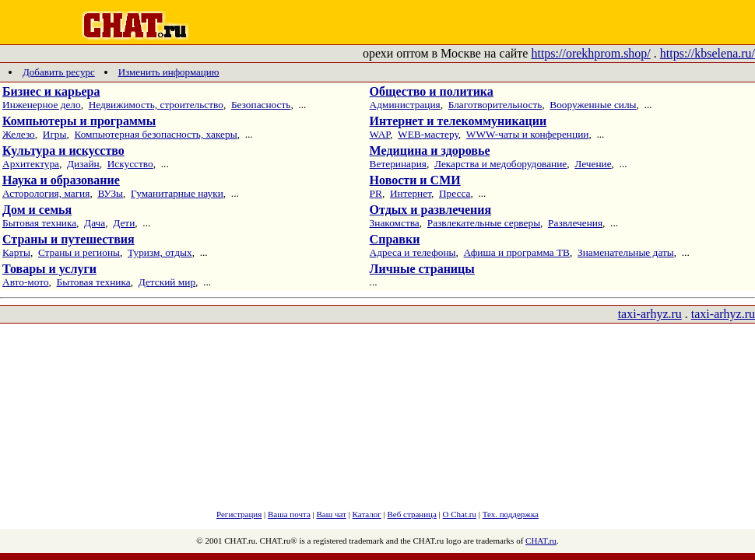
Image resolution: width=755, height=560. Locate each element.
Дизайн (83, 164)
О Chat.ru (460, 514)
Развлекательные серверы (484, 223)
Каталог (367, 514)
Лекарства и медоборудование (500, 164)
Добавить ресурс (59, 72)
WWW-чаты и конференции (528, 134)
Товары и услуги (49, 269)
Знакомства (395, 223)
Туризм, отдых (160, 252)
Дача (95, 223)
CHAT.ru (541, 541)
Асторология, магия (46, 193)
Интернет (411, 193)
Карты (16, 252)
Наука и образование (61, 180)
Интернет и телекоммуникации (458, 121)
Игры (55, 134)
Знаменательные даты (626, 252)
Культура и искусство (63, 150)
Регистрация (239, 514)
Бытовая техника (39, 223)
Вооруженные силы (593, 105)
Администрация (405, 105)
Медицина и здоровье (430, 150)
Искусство (130, 164)
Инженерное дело (42, 105)
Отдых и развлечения (431, 210)
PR (376, 193)
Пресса (455, 193)
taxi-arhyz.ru (650, 314)
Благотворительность (495, 105)
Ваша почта (289, 514)
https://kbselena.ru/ (708, 53)
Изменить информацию (169, 72)
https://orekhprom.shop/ (590, 53)
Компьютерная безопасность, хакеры (155, 134)
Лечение (593, 164)
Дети (124, 223)
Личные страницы (422, 269)
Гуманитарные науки (177, 193)
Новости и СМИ (415, 180)
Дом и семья (37, 210)
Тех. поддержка (511, 514)
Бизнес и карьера (51, 91)
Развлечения (575, 223)
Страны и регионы (79, 252)
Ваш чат (332, 514)
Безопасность (261, 105)
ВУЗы (110, 193)
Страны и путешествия (68, 239)
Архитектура (31, 164)
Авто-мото (26, 282)
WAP (380, 134)
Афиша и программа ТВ (517, 252)
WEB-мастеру (428, 134)
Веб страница (412, 514)
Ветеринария (398, 164)
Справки (395, 239)
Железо (19, 134)
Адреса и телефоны (413, 252)
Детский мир (167, 282)
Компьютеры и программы (79, 121)
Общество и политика (432, 91)
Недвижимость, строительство (156, 105)
